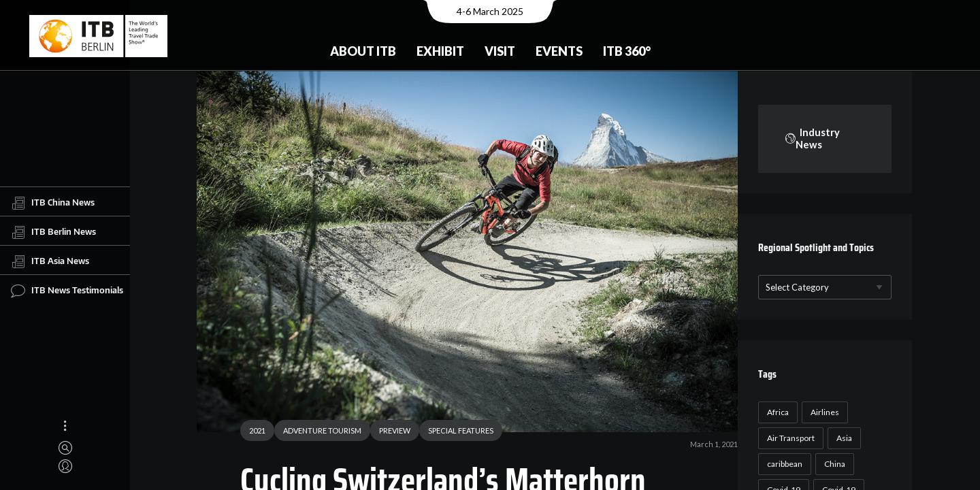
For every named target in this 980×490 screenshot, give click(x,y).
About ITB (363, 51)
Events (559, 51)
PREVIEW (389, 432)
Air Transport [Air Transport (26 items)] (789, 438)
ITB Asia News (50, 261)
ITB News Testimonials (67, 291)
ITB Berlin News (53, 232)
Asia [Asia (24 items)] (842, 438)
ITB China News (53, 203)
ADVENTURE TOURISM (317, 432)
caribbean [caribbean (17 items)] (783, 464)
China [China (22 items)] (833, 464)
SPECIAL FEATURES (455, 432)
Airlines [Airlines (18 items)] (823, 412)
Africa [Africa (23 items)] (776, 412)
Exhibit (440, 51)
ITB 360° (627, 51)
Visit (500, 51)
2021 (252, 432)
